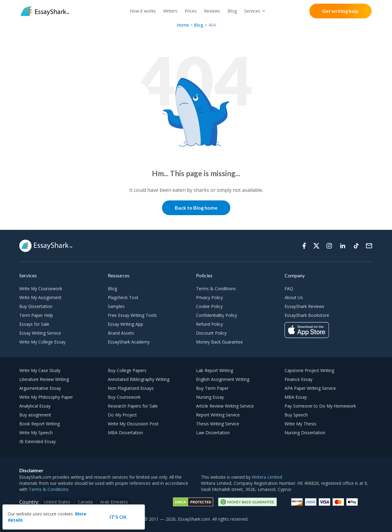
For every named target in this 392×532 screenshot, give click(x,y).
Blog (232, 11)
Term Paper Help (36, 315)
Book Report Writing (40, 424)
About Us (294, 297)
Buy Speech (296, 415)
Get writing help (340, 11)
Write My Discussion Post (133, 424)
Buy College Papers (127, 370)
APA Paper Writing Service (310, 388)
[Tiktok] (356, 246)
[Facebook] (304, 246)
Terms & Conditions (216, 289)
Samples (116, 306)
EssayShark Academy (129, 342)
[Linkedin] (343, 246)
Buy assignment (35, 415)
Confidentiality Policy (217, 315)
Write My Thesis (300, 424)
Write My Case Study (40, 370)
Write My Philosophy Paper (46, 397)
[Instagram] (329, 246)
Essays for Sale (34, 324)
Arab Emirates (114, 502)
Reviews (212, 11)
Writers (170, 11)
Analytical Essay (35, 406)
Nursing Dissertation (305, 433)
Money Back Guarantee (219, 342)
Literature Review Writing (44, 379)
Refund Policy (209, 324)
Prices (191, 11)
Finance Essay (298, 379)
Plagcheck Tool (123, 297)
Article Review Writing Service (225, 406)
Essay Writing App (125, 324)
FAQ (289, 289)
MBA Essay (296, 397)
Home (183, 25)
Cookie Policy (209, 306)
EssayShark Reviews (304, 306)
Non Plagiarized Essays (131, 388)
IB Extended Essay (38, 441)
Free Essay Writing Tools (132, 315)
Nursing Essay (210, 397)
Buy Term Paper (212, 388)
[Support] (369, 246)
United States (57, 502)
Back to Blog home (196, 208)
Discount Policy (211, 333)
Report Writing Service (218, 415)
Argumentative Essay (40, 388)
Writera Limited (267, 477)
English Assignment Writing (223, 379)
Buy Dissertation (36, 306)
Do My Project (122, 415)
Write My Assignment (40, 297)
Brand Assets (121, 333)
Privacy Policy (209, 297)
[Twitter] (316, 246)
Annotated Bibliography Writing (139, 379)
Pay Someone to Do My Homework (320, 406)
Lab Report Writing (215, 370)
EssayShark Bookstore (307, 315)
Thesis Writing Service (218, 424)
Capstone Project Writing (309, 370)
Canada (85, 502)
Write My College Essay (42, 342)
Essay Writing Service (40, 333)
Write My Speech (36, 433)
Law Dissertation (213, 433)
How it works (143, 11)
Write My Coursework (41, 289)
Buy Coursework (124, 397)
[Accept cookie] (118, 517)
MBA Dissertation (125, 433)
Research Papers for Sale (133, 406)
